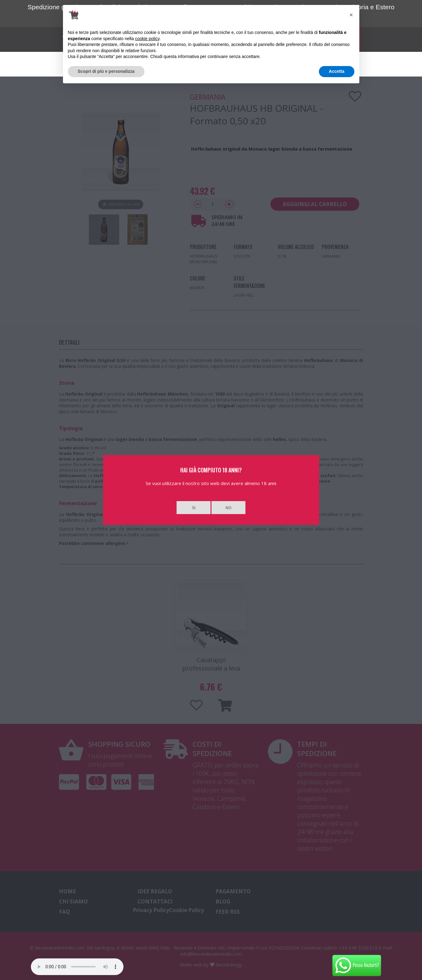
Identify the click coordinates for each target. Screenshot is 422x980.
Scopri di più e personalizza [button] (106, 71)
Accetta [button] (337, 71)
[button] (351, 15)
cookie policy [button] (147, 39)
